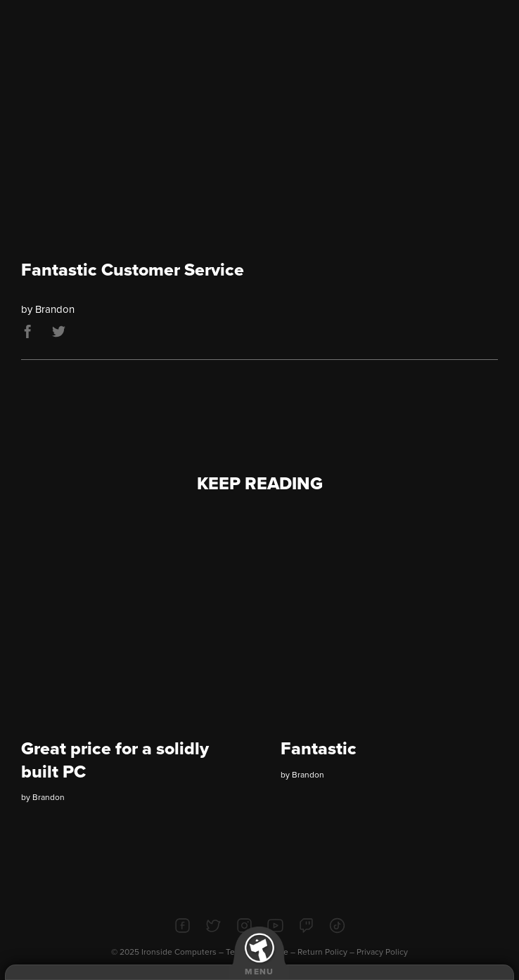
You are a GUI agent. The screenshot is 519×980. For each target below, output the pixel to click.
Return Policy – (327, 952)
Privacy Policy (382, 952)
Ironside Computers (179, 952)
